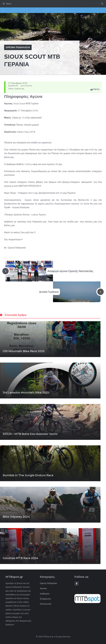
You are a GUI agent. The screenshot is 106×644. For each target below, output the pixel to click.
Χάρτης (96, 89)
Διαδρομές (45, 594)
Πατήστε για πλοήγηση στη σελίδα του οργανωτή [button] (28, 143)
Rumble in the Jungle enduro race (28, 475)
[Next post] (100, 292)
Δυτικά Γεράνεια (49, 292)
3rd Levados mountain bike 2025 (26, 392)
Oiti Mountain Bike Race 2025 (24, 351)
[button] (102, 4)
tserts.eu (66, 637)
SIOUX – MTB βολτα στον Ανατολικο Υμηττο (30, 434)
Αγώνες (43, 588)
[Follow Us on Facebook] (77, 584)
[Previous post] (6, 271)
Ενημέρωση (45, 599)
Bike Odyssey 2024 (16, 517)
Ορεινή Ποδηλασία (18, 47)
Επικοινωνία (45, 604)
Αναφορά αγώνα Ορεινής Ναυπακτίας (70, 271)
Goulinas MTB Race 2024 (20, 558)
